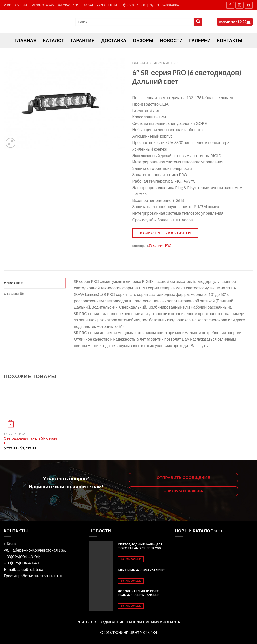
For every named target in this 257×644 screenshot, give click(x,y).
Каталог (54, 41)
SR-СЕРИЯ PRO (166, 63)
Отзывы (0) (14, 294)
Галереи (200, 41)
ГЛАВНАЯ (26, 41)
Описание (13, 283)
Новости (171, 41)
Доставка (114, 41)
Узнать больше (131, 559)
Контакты (230, 41)
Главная (140, 63)
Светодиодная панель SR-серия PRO (30, 441)
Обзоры (143, 41)
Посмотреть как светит (166, 233)
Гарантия (83, 41)
